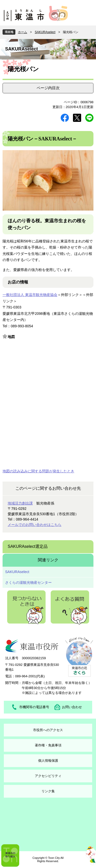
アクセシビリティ (48, 776)
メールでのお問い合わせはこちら (35, 525)
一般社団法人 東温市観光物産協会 (30, 295)
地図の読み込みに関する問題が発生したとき (38, 471)
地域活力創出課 (20, 503)
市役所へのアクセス (48, 730)
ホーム (23, 32)
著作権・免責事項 (48, 745)
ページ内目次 (48, 88)
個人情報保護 (48, 761)
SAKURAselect (45, 32)
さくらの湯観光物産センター (28, 582)
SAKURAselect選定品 (28, 546)
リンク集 (48, 791)
